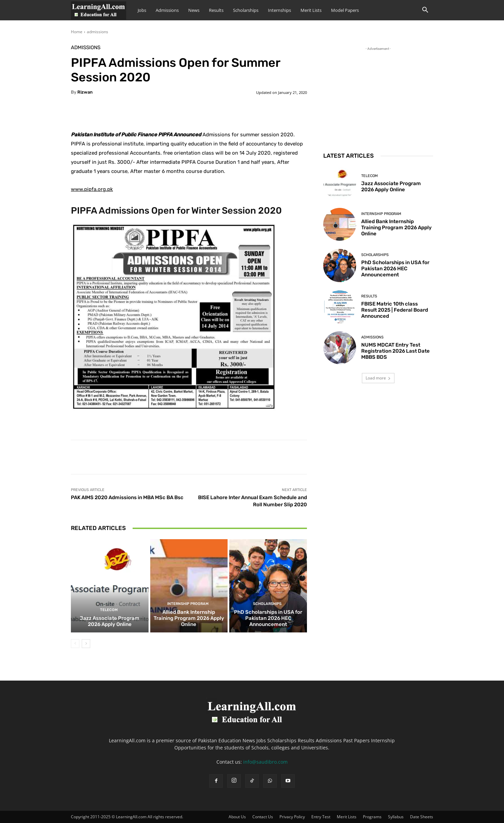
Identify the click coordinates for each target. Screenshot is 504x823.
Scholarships (246, 10)
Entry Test (321, 817)
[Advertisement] (378, 95)
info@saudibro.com (265, 762)
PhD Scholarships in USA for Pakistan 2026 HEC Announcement (268, 618)
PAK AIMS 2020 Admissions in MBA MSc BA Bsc (127, 497)
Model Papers (345, 10)
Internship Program (188, 604)
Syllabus (396, 817)
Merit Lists (311, 10)
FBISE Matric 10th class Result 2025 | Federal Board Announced (395, 310)
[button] (425, 11)
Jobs (142, 10)
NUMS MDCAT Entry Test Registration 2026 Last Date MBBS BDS (395, 351)
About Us (237, 817)
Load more (378, 378)
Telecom (109, 610)
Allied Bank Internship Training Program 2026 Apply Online (189, 618)
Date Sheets (422, 817)
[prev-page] (75, 644)
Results (216, 10)
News (194, 10)
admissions (98, 32)
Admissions (167, 10)
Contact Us (263, 817)
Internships (279, 10)
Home (77, 32)
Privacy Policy (292, 817)
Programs (372, 817)
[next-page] (86, 644)
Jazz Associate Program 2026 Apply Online (110, 621)
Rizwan (85, 92)
